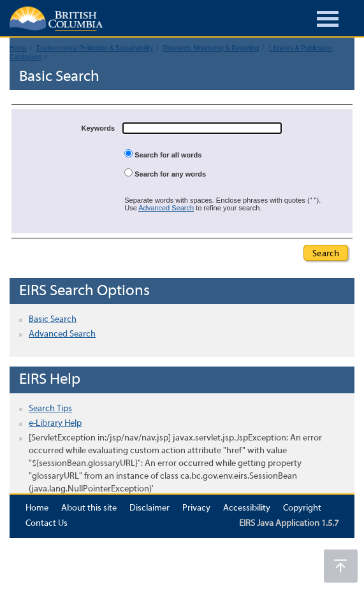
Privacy (196, 508)
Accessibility (247, 508)
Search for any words (165, 173)
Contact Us (47, 524)
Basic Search (53, 320)
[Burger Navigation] (328, 21)
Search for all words (163, 154)
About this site (89, 508)
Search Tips (50, 409)
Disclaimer (149, 508)
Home (37, 508)
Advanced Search (166, 208)
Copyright (302, 508)
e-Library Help (55, 424)
